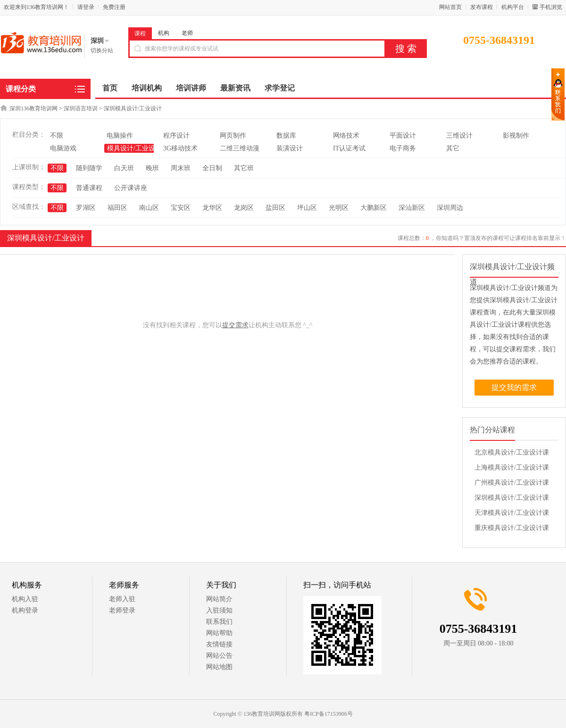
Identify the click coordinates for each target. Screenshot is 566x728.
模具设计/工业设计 (134, 148)
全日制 (212, 168)
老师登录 (122, 610)
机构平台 (513, 7)
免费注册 (114, 7)
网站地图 (219, 667)
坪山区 (307, 208)
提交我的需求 (514, 387)
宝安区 (181, 208)
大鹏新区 (374, 208)
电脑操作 (120, 136)
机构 (164, 33)
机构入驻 (25, 599)
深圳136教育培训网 (33, 108)
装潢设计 (290, 148)
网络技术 (346, 136)
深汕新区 (412, 208)
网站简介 (219, 599)
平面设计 (403, 136)
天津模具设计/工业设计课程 (512, 515)
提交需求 (235, 325)
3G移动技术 (180, 148)
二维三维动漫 (240, 148)
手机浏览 (551, 7)
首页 (110, 88)
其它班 (244, 168)
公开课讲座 (131, 188)
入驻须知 (219, 610)
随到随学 (89, 168)
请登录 (86, 7)
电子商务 (403, 148)
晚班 (152, 168)
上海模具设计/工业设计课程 (512, 470)
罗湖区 (86, 208)
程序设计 (176, 136)
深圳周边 (450, 208)
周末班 (181, 168)
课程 (140, 33)
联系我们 (219, 622)
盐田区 (275, 208)
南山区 (149, 208)
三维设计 (459, 136)
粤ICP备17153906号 (329, 714)
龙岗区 (244, 208)
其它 (453, 148)
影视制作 (516, 136)
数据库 (286, 136)
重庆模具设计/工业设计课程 (512, 530)
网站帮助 (219, 633)
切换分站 (102, 50)
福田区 (117, 208)
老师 (187, 33)
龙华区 (212, 208)
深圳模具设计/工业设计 (133, 108)
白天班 (124, 168)
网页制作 (233, 136)
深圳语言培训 (81, 108)
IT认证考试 (349, 148)
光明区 (339, 208)
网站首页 (450, 7)
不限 (57, 136)
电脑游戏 (63, 148)
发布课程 (482, 7)
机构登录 (25, 610)
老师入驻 (122, 599)
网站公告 (219, 656)
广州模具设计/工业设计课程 (512, 485)
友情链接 (219, 644)
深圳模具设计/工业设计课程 (512, 500)
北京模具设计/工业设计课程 (512, 455)
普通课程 (89, 188)
